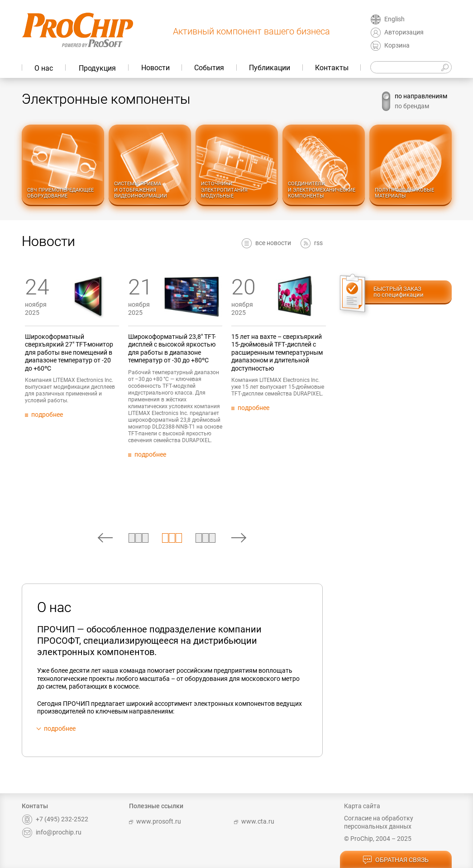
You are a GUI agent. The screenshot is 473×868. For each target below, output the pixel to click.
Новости (155, 68)
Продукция (97, 68)
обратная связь (396, 860)
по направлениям (421, 96)
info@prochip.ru (52, 832)
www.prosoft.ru (155, 821)
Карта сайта (362, 806)
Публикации (270, 68)
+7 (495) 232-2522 (55, 819)
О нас (44, 68)
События (209, 68)
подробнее (60, 728)
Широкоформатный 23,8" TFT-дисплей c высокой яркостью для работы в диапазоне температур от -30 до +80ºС (250, 349)
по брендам (412, 106)
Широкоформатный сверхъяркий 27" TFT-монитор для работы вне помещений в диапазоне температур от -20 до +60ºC (146, 352)
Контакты (332, 68)
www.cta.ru (254, 821)
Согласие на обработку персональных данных (379, 822)
